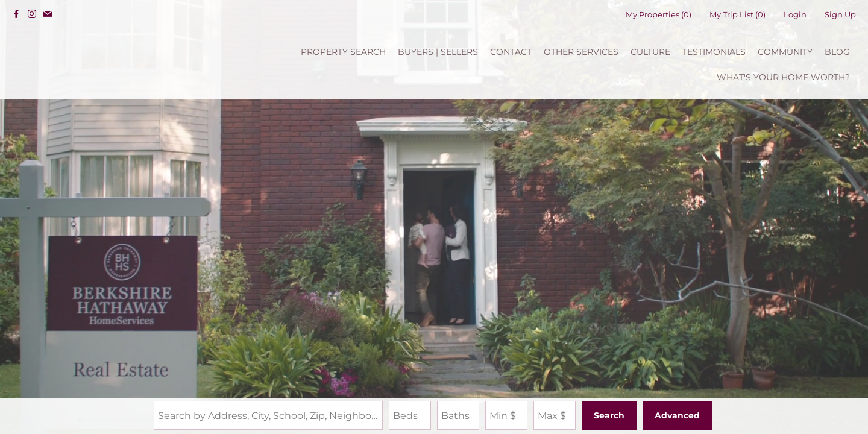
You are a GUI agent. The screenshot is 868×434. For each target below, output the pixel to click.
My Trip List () (737, 14)
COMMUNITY (785, 52)
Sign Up (840, 14)
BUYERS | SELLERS (438, 52)
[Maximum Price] (555, 415)
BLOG (837, 52)
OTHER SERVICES (581, 52)
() (659, 14)
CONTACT (511, 52)
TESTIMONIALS (714, 52)
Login (795, 14)
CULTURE (650, 52)
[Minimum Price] (506, 415)
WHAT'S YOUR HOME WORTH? (783, 77)
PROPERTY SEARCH (343, 52)
